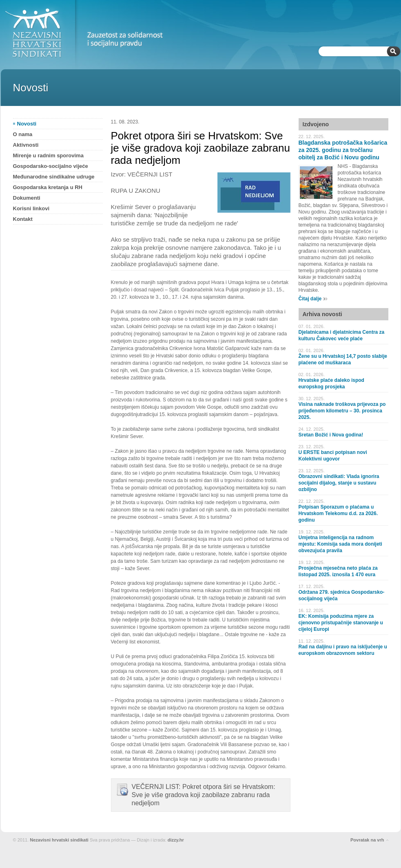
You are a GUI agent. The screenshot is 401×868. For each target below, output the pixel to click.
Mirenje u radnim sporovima (48, 155)
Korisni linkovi (31, 208)
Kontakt (23, 219)
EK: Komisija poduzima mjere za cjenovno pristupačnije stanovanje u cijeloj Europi (341, 623)
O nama (23, 134)
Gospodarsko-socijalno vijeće (51, 166)
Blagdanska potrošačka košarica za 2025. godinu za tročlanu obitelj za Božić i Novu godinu (343, 150)
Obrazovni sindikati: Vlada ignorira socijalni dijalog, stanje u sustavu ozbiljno (339, 483)
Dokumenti (27, 198)
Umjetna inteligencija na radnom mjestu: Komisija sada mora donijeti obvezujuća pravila (340, 544)
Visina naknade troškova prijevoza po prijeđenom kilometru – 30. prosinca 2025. (342, 411)
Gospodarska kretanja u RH (48, 187)
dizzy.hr (176, 840)
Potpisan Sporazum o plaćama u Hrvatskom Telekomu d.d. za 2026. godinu (338, 513)
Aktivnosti (26, 145)
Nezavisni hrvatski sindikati (59, 840)
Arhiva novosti (322, 314)
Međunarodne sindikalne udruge (54, 177)
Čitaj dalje (310, 299)
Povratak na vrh (367, 840)
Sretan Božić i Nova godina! (331, 435)
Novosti (27, 124)
